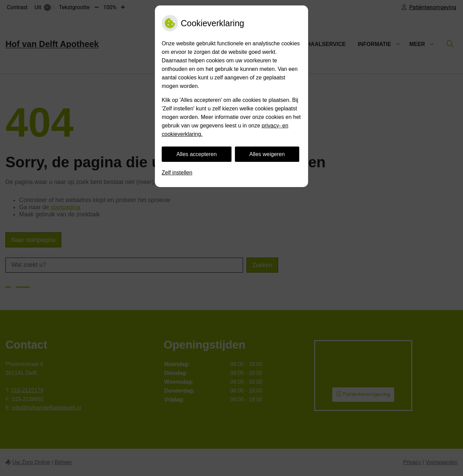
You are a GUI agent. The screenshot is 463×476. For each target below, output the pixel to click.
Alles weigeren (267, 154)
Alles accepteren (196, 154)
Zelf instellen (177, 173)
